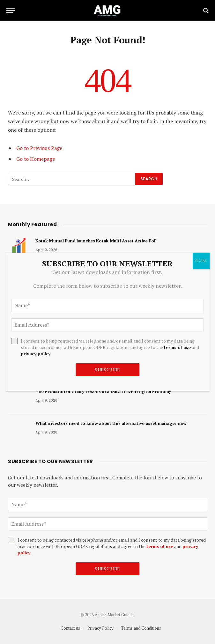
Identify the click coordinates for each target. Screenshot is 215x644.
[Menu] (11, 10)
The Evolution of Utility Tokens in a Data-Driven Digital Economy (103, 391)
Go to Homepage (36, 159)
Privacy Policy (100, 628)
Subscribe (108, 569)
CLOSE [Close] (201, 261)
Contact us (70, 628)
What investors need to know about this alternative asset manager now (111, 423)
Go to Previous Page (39, 148)
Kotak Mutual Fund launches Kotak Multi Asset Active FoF (96, 241)
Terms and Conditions (141, 628)
